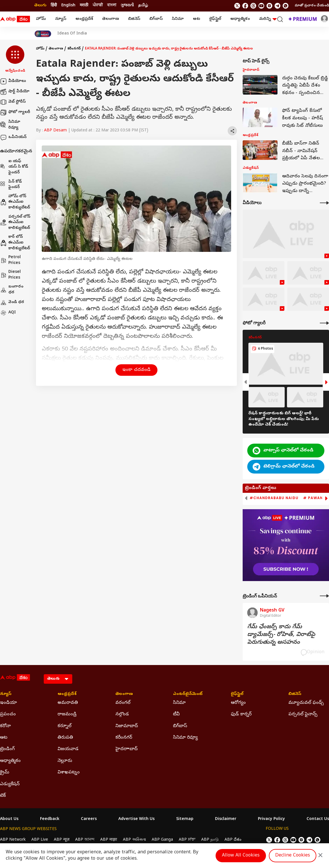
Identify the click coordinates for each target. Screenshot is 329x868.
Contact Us (318, 819)
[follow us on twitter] (237, 6)
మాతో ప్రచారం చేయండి (312, 6)
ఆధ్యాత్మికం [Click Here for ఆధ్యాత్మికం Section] (10, 761)
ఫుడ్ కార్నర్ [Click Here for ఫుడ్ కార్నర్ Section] (241, 714)
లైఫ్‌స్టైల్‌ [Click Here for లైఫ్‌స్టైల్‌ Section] (237, 694)
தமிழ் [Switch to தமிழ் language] (143, 6)
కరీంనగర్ (74, 49)
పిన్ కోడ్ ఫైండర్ (11, 185)
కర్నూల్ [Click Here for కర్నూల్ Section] (64, 726)
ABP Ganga (162, 840)
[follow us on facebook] (245, 6)
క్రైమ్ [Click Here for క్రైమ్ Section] (5, 773)
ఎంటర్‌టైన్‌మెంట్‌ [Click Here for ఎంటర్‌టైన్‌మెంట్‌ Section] (188, 694)
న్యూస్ (61, 19)
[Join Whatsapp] (286, 6)
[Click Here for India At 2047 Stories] (43, 34)
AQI (8, 313)
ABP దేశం (233, 840)
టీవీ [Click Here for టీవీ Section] (176, 714)
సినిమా (178, 19)
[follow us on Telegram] (277, 6)
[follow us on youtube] (261, 6)
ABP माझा (109, 840)
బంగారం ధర (12, 290)
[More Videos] (324, 203)
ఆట (196, 19)
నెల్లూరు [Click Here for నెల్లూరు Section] (65, 761)
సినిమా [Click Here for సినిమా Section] (179, 703)
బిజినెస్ (134, 19)
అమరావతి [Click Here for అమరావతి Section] (68, 703)
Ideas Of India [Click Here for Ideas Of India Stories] (72, 34)
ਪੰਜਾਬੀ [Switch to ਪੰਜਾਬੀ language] (98, 6)
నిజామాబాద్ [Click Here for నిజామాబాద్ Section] (127, 726)
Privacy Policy (271, 819)
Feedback (50, 819)
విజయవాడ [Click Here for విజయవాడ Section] (68, 749)
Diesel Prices (10, 275)
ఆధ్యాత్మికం (240, 19)
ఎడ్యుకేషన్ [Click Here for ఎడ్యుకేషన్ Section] (10, 784)
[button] (15, 60)
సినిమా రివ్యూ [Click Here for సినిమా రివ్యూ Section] (185, 738)
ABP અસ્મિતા (134, 840)
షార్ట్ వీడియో (15, 92)
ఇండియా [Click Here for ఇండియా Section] (8, 703)
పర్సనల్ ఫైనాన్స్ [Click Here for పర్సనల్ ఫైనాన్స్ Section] (303, 714)
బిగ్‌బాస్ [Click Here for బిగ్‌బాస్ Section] (180, 726)
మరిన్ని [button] (268, 19)
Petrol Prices (10, 260)
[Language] (58, 679)
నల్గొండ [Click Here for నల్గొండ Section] (122, 714)
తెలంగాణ (111, 19)
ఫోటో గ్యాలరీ (15, 112)
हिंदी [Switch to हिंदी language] (54, 6)
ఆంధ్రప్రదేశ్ (84, 19)
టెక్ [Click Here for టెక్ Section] (3, 796)
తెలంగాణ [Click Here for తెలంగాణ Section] (124, 694)
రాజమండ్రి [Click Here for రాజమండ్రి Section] (67, 714)
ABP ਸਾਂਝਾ (187, 840)
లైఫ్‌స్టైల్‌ (215, 19)
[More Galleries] (324, 323)
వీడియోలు (13, 81)
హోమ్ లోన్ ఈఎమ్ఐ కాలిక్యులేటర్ (15, 202)
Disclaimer (226, 819)
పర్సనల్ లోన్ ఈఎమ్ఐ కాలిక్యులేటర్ (15, 223)
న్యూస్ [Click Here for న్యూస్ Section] (6, 694)
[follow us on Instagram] (269, 6)
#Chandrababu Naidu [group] (274, 498)
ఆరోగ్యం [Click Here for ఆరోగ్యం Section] (238, 703)
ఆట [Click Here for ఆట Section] (4, 738)
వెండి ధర (12, 302)
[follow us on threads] (253, 6)
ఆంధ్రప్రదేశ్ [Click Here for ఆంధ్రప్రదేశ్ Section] (67, 694)
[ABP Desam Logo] (15, 19)
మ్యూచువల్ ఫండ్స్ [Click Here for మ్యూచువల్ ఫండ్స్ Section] (306, 703)
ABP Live (40, 840)
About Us (9, 819)
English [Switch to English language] (68, 6)
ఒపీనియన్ (13, 137)
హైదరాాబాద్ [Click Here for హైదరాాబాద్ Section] (127, 749)
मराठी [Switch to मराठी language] (84, 6)
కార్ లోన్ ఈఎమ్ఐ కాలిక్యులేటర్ (15, 243)
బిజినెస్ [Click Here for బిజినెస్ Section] (295, 694)
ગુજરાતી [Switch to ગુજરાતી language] (127, 6)
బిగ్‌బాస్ (156, 19)
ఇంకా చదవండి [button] (136, 370)
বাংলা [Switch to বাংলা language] (112, 6)
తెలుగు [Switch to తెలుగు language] (40, 6)
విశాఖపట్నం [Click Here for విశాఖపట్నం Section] (69, 773)
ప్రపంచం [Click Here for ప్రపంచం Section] (8, 714)
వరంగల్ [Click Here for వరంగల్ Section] (123, 703)
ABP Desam (55, 131)
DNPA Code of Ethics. (67, 851)
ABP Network (13, 840)
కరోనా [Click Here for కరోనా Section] (5, 726)
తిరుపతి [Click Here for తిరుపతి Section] (65, 738)
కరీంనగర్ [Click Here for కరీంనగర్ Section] (124, 738)
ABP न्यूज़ (62, 840)
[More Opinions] (324, 596)
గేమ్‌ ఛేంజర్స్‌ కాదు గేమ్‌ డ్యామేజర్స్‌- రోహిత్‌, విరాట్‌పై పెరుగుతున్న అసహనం (281, 635)
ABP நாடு (210, 840)
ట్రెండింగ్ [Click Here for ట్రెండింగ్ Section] (7, 749)
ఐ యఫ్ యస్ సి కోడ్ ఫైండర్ (14, 167)
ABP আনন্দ (85, 840)
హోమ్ (41, 19)
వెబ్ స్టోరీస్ (13, 102)
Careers (89, 819)
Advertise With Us (136, 819)
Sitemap (185, 819)
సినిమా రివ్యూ (10, 125)
